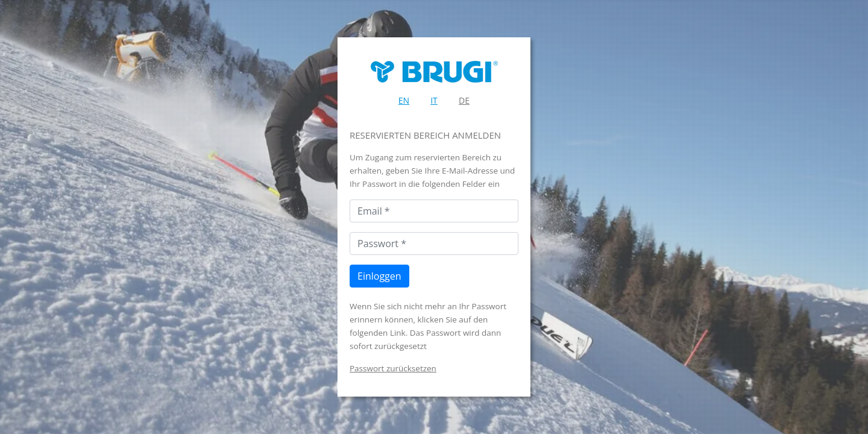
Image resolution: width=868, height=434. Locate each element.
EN (404, 100)
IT (434, 100)
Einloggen (379, 276)
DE (464, 100)
